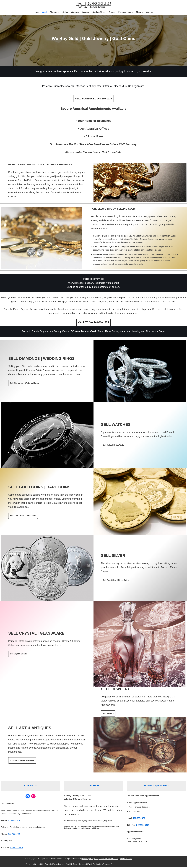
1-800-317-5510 (17, 848)
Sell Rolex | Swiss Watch (114, 445)
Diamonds (54, 12)
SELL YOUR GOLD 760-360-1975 (93, 99)
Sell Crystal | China (19, 654)
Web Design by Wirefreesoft (100, 865)
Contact (150, 12)
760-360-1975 (14, 821)
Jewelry (86, 12)
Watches (75, 12)
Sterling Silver (99, 12)
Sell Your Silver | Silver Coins (116, 581)
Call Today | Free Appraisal (22, 761)
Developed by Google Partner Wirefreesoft (100, 859)
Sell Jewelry (108, 714)
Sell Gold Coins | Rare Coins (23, 516)
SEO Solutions (126, 859)
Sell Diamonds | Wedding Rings (24, 384)
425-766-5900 (14, 835)
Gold (44, 12)
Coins (65, 12)
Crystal (112, 12)
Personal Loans (126, 12)
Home (36, 12)
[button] (143, 12)
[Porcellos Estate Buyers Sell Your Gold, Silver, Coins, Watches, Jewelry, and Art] (93, 6)
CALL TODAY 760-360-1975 (93, 323)
